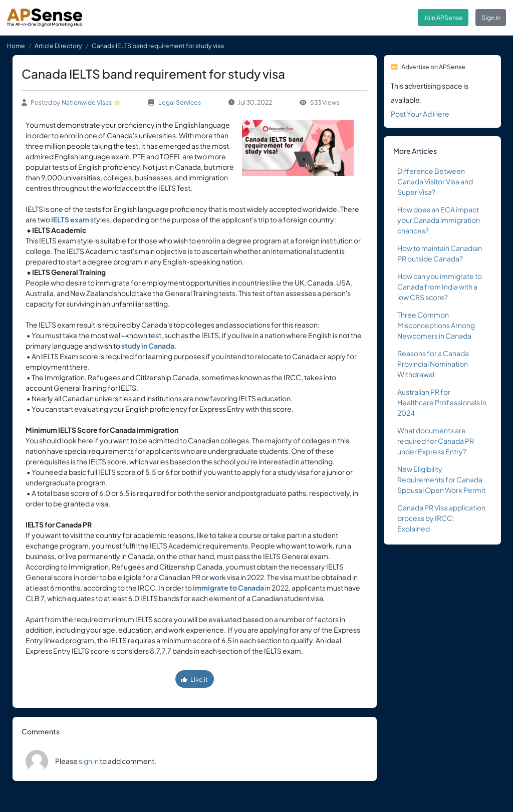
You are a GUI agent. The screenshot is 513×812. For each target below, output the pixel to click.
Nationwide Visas (87, 102)
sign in (89, 761)
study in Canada (148, 346)
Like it (194, 679)
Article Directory (58, 46)
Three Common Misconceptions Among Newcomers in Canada (436, 325)
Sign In (491, 18)
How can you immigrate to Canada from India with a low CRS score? (440, 287)
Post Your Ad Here (420, 114)
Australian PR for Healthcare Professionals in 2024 (442, 402)
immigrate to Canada (228, 588)
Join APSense (443, 18)
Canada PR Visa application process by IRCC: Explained (441, 518)
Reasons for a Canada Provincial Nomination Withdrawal (433, 364)
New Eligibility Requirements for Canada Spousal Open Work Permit (441, 479)
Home (16, 46)
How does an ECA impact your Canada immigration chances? (439, 220)
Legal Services (180, 102)
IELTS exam (70, 219)
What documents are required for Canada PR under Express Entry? (436, 441)
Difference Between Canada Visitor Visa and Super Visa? (435, 181)
